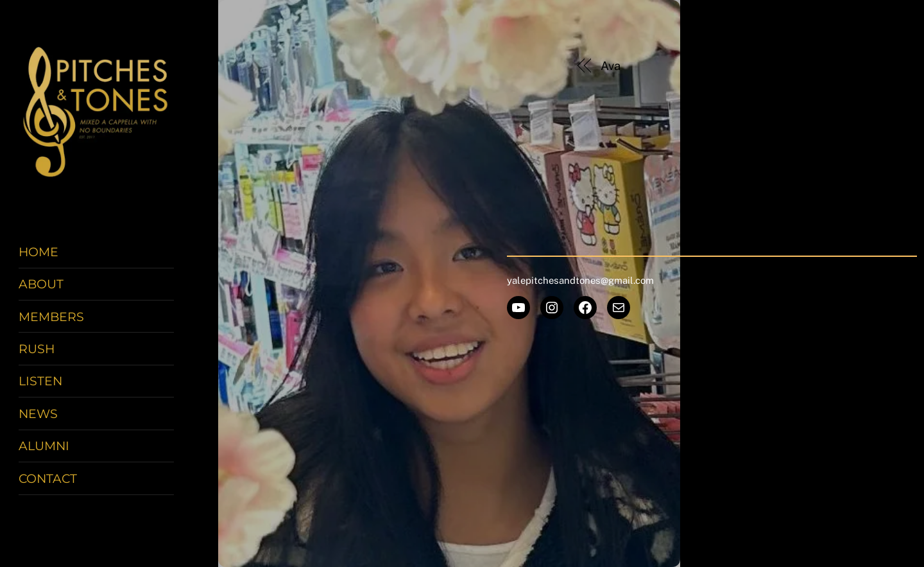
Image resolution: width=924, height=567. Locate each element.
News (38, 414)
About (41, 284)
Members (51, 317)
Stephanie (811, 66)
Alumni (44, 446)
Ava (611, 66)
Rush (37, 349)
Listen (40, 381)
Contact (48, 478)
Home (38, 252)
